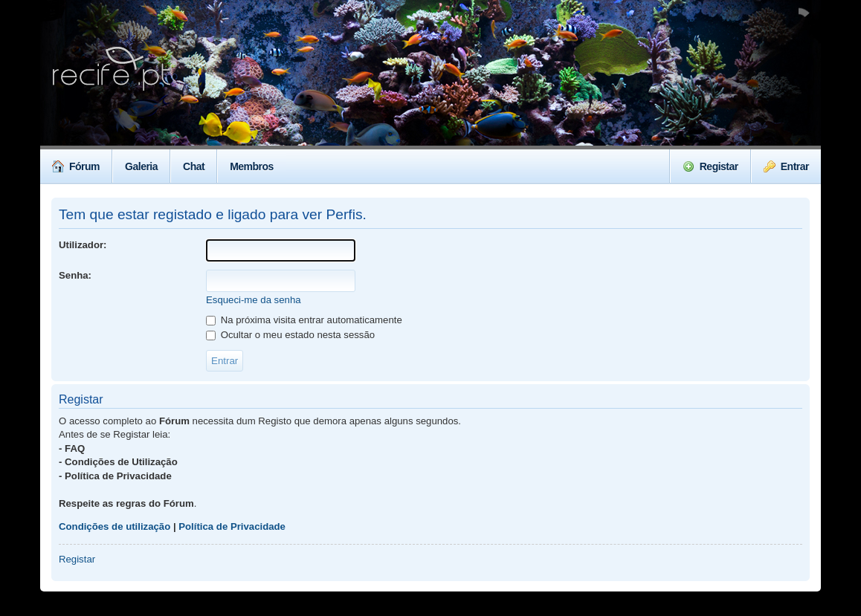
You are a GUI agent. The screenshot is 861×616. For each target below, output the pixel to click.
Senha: (75, 275)
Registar (710, 166)
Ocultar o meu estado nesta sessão (290, 335)
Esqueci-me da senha (254, 300)
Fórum (76, 166)
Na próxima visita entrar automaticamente (304, 320)
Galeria (141, 166)
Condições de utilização (115, 526)
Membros (252, 166)
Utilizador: (83, 245)
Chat (194, 166)
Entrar (786, 166)
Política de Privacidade (232, 526)
